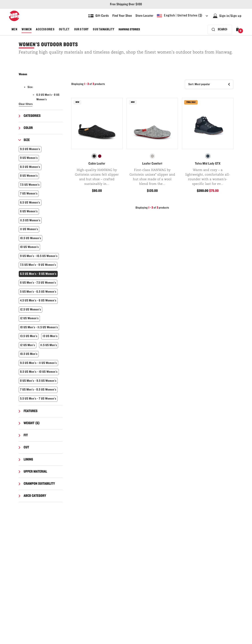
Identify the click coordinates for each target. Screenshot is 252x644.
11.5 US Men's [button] (49, 345)
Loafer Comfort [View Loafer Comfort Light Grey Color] (152, 164)
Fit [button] (26, 435)
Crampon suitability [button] (39, 484)
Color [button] (28, 128)
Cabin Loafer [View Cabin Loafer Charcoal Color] (97, 164)
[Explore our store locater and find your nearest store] (144, 16)
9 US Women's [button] (29, 158)
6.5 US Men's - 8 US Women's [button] (38, 274)
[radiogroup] (97, 156)
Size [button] (27, 140)
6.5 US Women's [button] (30, 203)
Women (27, 29)
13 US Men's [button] (50, 336)
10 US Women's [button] (29, 247)
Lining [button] (28, 460)
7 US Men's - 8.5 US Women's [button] (38, 390)
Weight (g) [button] (32, 423)
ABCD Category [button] (35, 496)
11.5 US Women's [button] (30, 220)
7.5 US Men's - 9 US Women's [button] (38, 265)
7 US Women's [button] (29, 194)
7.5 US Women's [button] (30, 185)
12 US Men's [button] (28, 345)
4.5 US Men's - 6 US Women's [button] (38, 300)
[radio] (94, 156)
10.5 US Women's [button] (31, 238)
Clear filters (26, 104)
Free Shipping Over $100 (126, 4)
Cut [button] (26, 448)
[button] (238, 29)
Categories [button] (32, 116)
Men (14, 29)
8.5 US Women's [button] (30, 167)
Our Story (81, 29)
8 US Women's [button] (29, 176)
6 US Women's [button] (29, 211)
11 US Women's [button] (29, 229)
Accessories (45, 29)
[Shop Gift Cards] (99, 16)
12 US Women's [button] (29, 318)
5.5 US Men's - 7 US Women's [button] (38, 399)
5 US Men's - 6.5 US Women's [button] (38, 292)
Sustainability (103, 29)
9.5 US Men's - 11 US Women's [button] (38, 363)
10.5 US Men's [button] (29, 354)
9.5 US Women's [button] (30, 149)
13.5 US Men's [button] (29, 336)
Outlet (64, 29)
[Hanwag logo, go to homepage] (14, 16)
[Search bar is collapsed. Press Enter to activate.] (220, 29)
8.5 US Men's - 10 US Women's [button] (39, 372)
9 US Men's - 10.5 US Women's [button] (39, 256)
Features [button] (31, 411)
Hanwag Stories (129, 29)
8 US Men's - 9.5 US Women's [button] (38, 381)
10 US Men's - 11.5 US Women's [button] (39, 327)
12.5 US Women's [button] (31, 309)
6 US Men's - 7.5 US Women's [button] (38, 283)
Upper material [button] (35, 472)
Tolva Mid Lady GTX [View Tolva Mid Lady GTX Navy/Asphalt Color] (208, 164)
